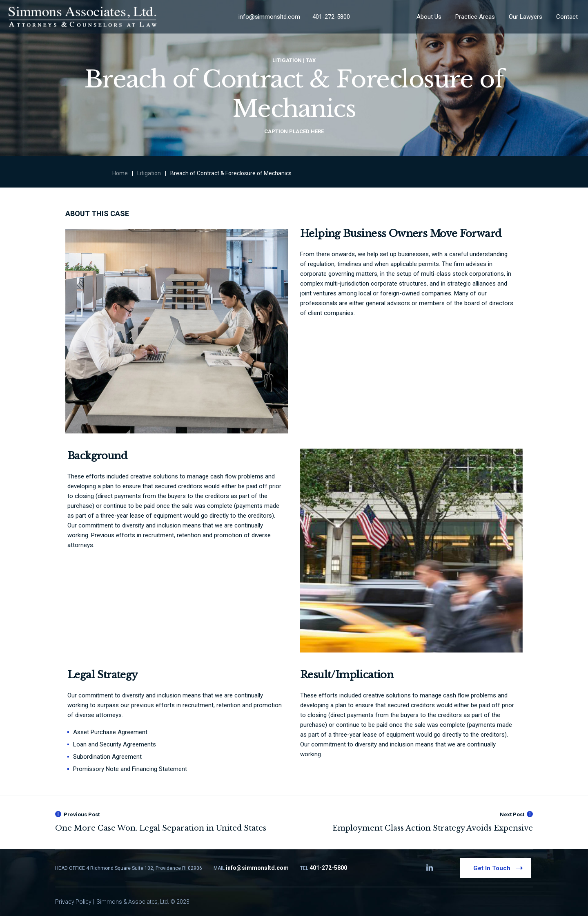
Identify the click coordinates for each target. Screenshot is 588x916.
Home (120, 173)
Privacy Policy (73, 902)
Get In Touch (500, 868)
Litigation (149, 173)
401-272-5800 (331, 17)
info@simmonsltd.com (269, 17)
